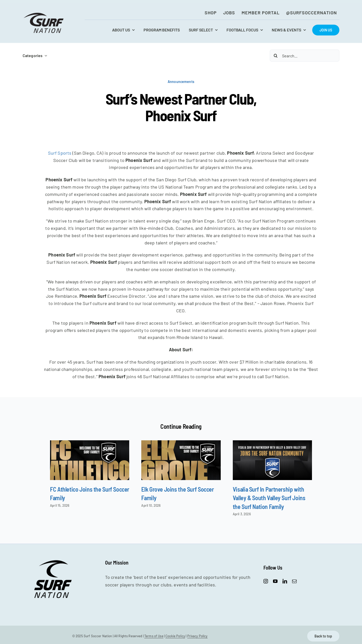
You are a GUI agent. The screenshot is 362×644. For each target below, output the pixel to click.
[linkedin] (285, 581)
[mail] (294, 581)
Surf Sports (60, 153)
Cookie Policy (175, 636)
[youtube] (275, 581)
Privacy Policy (197, 636)
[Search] (276, 56)
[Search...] (305, 56)
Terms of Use (154, 636)
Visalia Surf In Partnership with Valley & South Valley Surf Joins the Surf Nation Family (269, 498)
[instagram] (266, 581)
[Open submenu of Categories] (45, 56)
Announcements (181, 82)
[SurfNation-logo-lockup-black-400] (44, 14)
